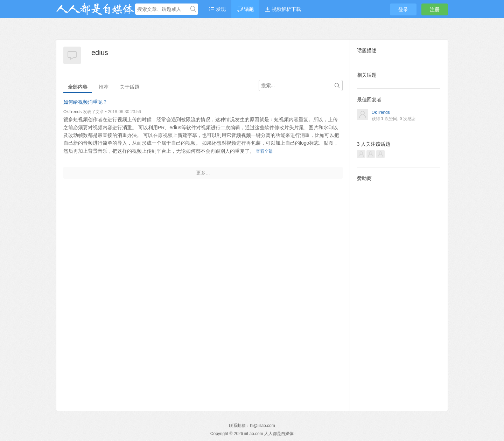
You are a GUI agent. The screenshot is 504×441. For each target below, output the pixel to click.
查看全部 (264, 151)
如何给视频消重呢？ (85, 102)
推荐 (104, 87)
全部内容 (78, 87)
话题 (245, 9)
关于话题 (129, 87)
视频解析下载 (283, 9)
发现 (217, 9)
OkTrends (72, 112)
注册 (435, 9)
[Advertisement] (399, 291)
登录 (403, 9)
